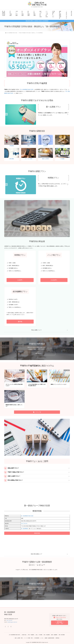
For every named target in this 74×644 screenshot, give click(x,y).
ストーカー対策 (29, 159)
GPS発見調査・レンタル (54, 14)
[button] (20, 280)
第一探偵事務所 (25, 529)
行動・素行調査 (35, 13)
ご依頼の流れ (66, 15)
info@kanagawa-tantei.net (12, 622)
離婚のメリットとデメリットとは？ (59, 384)
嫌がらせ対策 (46, 159)
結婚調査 (62, 146)
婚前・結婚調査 (29, 13)
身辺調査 (46, 146)
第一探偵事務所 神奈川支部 (4, 13)
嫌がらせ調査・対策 (41, 14)
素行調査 (12, 159)
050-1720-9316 (24, 524)
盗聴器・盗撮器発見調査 (60, 15)
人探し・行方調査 (17, 13)
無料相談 (71, 13)
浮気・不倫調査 (11, 13)
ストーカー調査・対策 (47, 14)
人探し (29, 146)
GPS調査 (62, 159)
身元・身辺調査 (23, 13)
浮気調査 (12, 146)
